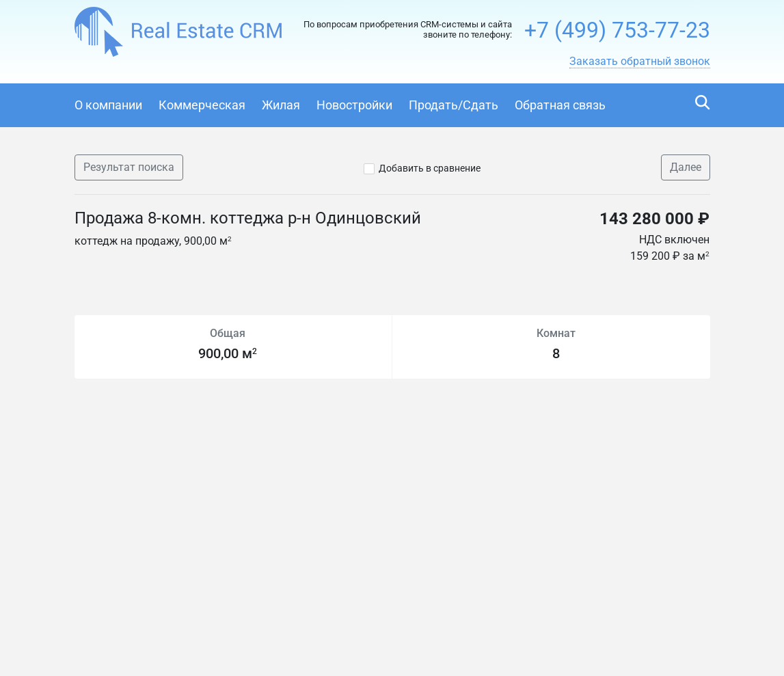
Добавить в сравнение (430, 168)
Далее (686, 167)
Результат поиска (129, 167)
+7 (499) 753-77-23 (617, 30)
